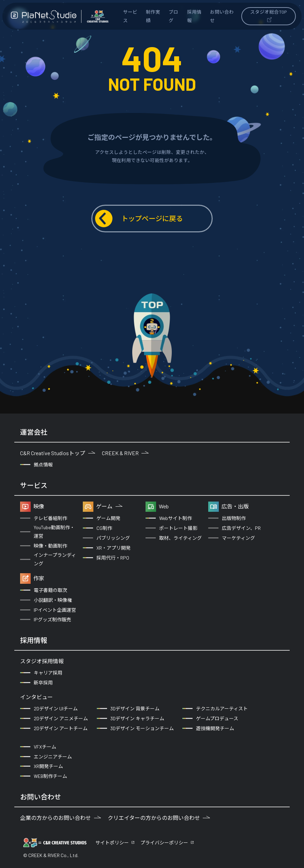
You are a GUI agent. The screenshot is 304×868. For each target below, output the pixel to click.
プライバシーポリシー (164, 843)
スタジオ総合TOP (269, 15)
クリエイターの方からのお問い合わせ (159, 818)
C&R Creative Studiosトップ (58, 453)
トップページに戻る (139, 219)
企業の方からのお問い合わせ (60, 818)
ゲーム (109, 506)
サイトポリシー (112, 843)
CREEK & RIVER (125, 453)
